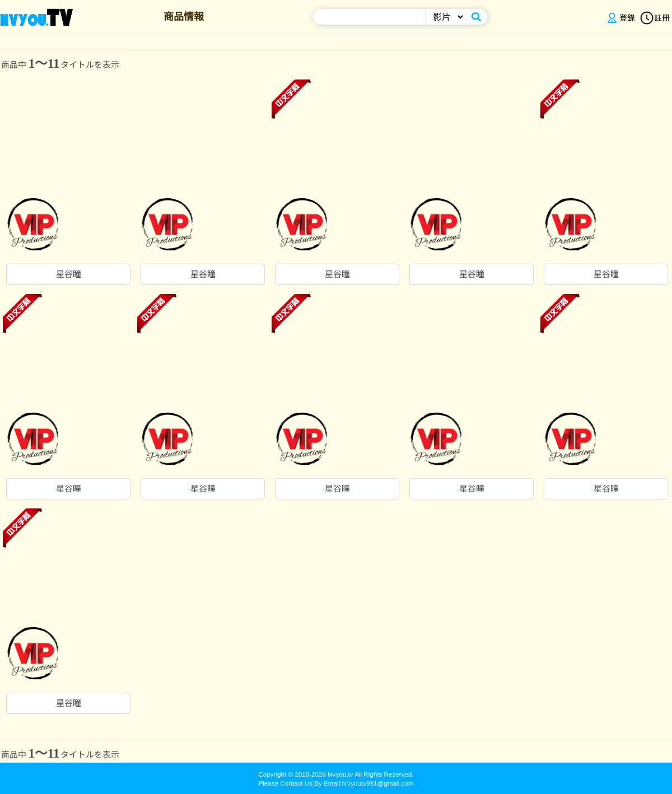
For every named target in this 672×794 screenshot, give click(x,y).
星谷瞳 (69, 274)
